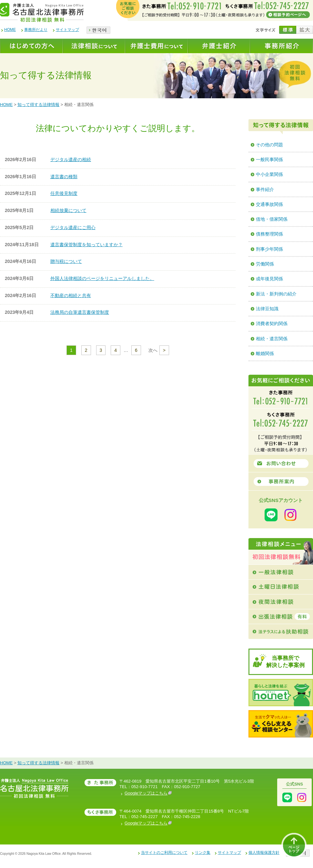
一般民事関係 (269, 159)
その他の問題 (269, 145)
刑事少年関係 (269, 249)
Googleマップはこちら (148, 793)
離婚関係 (265, 353)
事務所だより (36, 30)
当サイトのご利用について (164, 853)
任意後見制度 (64, 193)
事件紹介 (265, 189)
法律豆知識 (267, 309)
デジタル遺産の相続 (71, 159)
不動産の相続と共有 (71, 295)
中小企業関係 (269, 174)
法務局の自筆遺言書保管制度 (80, 312)
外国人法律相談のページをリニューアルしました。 (102, 278)
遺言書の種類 (64, 177)
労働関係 (265, 264)
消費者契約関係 (272, 323)
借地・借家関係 (272, 219)
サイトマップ (67, 30)
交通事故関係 (269, 204)
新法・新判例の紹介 (276, 294)
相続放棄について (68, 210)
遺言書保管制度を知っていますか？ (86, 245)
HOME (10, 30)
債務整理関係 (269, 234)
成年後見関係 (269, 279)
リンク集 (203, 853)
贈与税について (66, 261)
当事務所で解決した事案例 (285, 662)
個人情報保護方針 (264, 853)
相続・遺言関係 (272, 339)
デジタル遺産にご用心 (73, 227)
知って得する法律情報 (38, 105)
